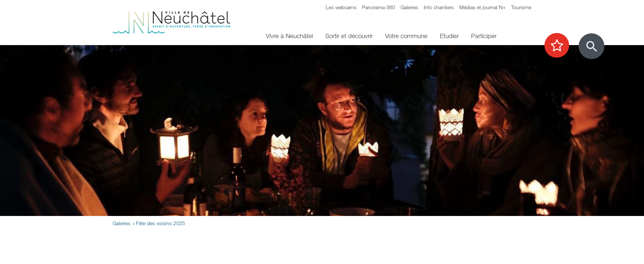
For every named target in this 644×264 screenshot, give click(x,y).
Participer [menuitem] (484, 36)
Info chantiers (439, 7)
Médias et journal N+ (482, 7)
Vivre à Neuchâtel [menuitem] (289, 36)
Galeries (409, 7)
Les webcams (341, 7)
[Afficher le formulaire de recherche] (591, 46)
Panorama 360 (379, 7)
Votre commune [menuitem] (406, 36)
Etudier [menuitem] (449, 36)
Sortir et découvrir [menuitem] (349, 36)
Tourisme (521, 7)
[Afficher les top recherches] (560, 46)
